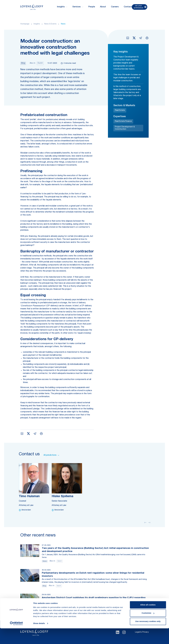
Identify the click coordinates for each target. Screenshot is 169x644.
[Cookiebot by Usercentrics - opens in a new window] (16, 639)
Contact (128, 7)
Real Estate (120, 110)
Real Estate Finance (123, 121)
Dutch (40, 63)
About (103, 7)
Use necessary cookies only (148, 637)
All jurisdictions (51, 455)
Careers (115, 7)
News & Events (50, 24)
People (92, 7)
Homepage (25, 24)
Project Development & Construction (125, 128)
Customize (148, 629)
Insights (37, 24)
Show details (39, 639)
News (63, 24)
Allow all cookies (148, 620)
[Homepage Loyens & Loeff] (32, 7)
